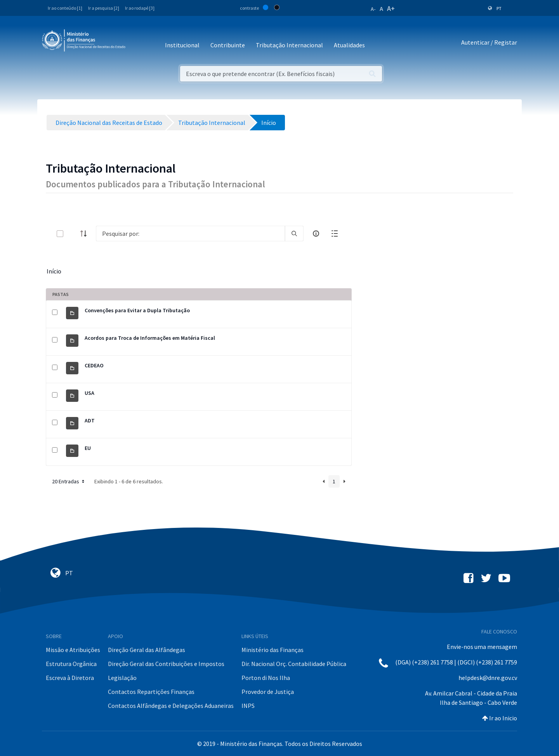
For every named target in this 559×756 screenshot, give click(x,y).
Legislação (122, 678)
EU (88, 448)
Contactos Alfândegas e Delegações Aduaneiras (171, 706)
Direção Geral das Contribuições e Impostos (166, 664)
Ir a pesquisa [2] (104, 8)
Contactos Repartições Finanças (151, 692)
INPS (248, 706)
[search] (294, 234)
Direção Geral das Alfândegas (147, 650)
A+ (391, 8)
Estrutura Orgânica (71, 664)
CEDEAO (94, 365)
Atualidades (349, 45)
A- (373, 9)
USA (89, 393)
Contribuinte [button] (228, 45)
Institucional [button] (182, 45)
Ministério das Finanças (273, 650)
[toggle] (73, 234)
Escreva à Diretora (70, 678)
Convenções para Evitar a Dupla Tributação (137, 310)
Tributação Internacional (289, 45)
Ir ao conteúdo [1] (65, 8)
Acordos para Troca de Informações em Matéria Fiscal (150, 338)
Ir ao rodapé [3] (140, 8)
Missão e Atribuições (73, 650)
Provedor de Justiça (268, 692)
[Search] (190, 234)
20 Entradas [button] (69, 481)
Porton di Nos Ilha (266, 678)
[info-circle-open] (316, 234)
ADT (90, 420)
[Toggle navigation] (138, 42)
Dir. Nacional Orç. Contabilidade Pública (294, 664)
